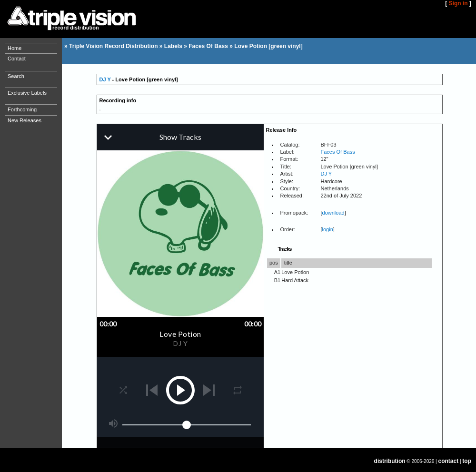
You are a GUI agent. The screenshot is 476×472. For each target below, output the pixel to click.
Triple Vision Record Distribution (113, 46)
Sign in (458, 3)
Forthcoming (22, 109)
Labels (173, 46)
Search (16, 76)
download (333, 213)
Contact (17, 59)
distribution (390, 461)
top (467, 461)
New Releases (25, 120)
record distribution (76, 28)
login (328, 229)
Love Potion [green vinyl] (268, 46)
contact (449, 461)
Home (15, 48)
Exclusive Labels (27, 93)
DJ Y (105, 79)
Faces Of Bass (208, 46)
